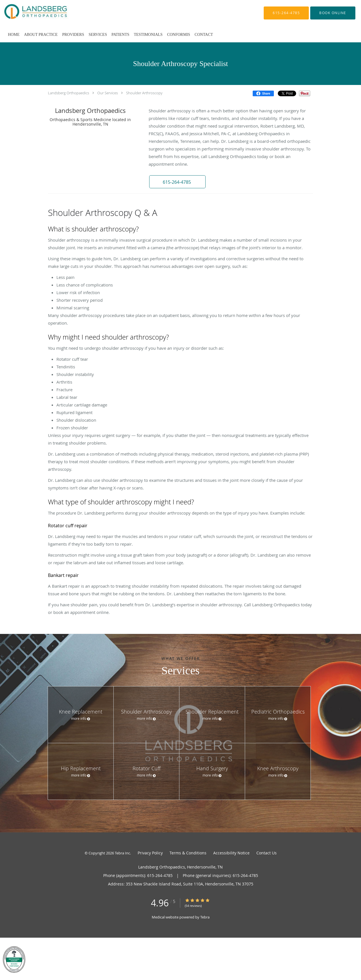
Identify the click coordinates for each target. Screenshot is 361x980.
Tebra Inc (122, 853)
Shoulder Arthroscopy (144, 93)
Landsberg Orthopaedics (69, 93)
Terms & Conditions (188, 853)
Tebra (205, 917)
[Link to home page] (27, 13)
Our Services (108, 93)
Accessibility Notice (231, 853)
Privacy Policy (150, 853)
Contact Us (267, 853)
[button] (333, 13)
